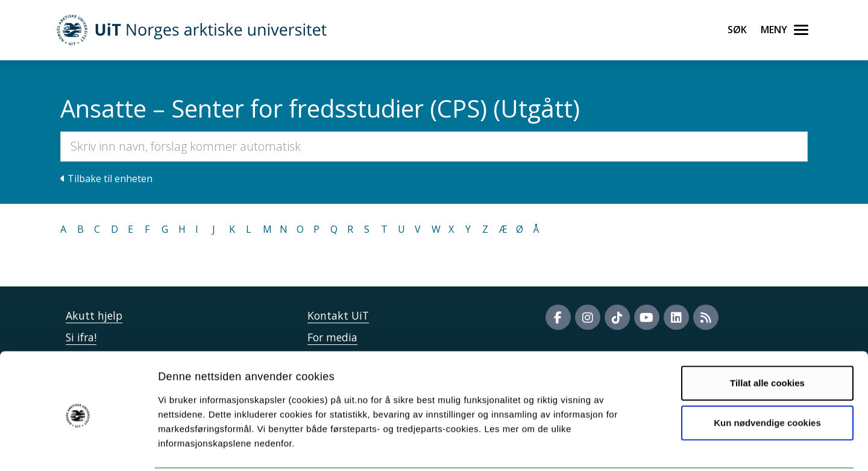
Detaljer (642, 447)
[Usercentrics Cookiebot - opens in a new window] (78, 447)
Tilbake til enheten (106, 179)
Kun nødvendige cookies (767, 378)
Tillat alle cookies (767, 339)
